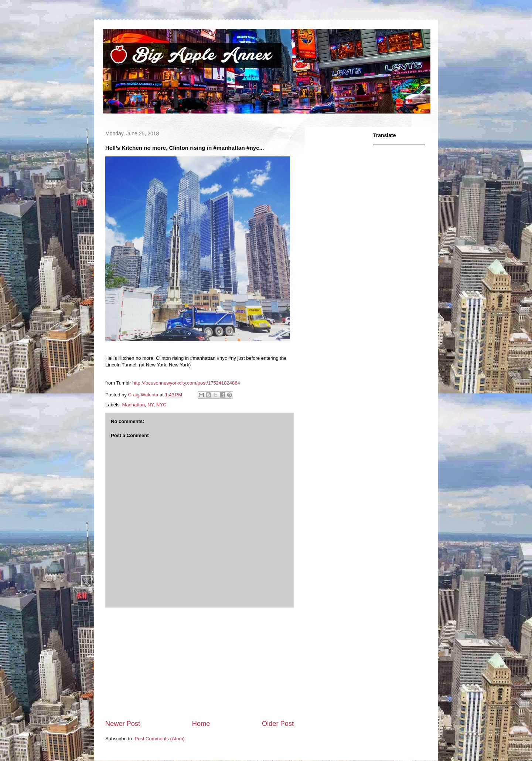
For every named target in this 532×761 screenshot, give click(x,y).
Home (201, 724)
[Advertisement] (199, 663)
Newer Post (123, 724)
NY (150, 405)
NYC (161, 405)
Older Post (278, 724)
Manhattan (134, 405)
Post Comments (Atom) (160, 739)
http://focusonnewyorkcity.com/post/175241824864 (186, 383)
